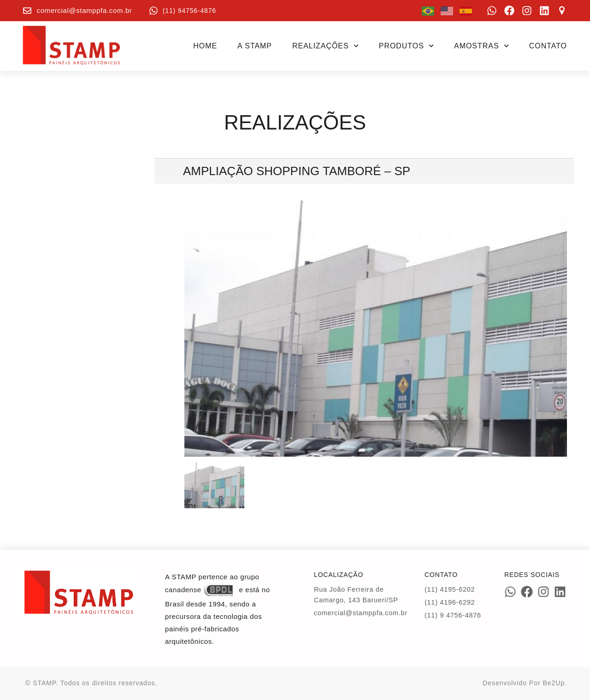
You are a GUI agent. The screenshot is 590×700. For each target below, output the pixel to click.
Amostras (481, 46)
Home (205, 46)
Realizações (325, 46)
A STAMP (255, 46)
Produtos (406, 46)
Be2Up (554, 683)
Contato (548, 46)
